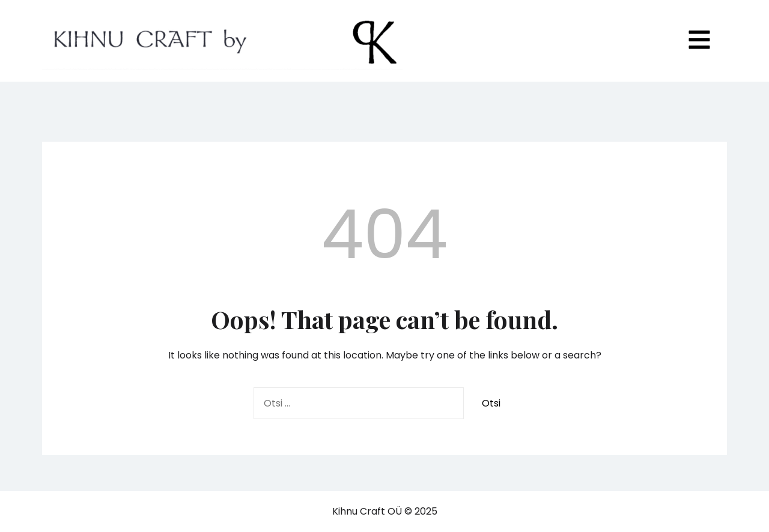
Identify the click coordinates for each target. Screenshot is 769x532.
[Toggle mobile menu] (699, 41)
